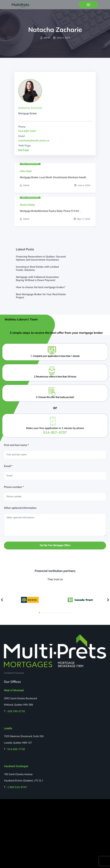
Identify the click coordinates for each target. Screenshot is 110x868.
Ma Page (24, 150)
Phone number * (14, 487)
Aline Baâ (26, 171)
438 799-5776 (16, 711)
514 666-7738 (16, 749)
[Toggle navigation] (88, 5)
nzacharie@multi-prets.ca (34, 140)
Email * (8, 466)
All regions (30, 163)
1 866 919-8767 (17, 787)
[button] (2, 600)
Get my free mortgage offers (55, 545)
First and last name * (16, 445)
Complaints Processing (14, 673)
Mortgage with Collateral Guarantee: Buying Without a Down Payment (38, 278)
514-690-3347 (27, 131)
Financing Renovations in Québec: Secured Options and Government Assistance (41, 258)
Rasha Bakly (27, 205)
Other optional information (20, 508)
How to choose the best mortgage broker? (41, 287)
